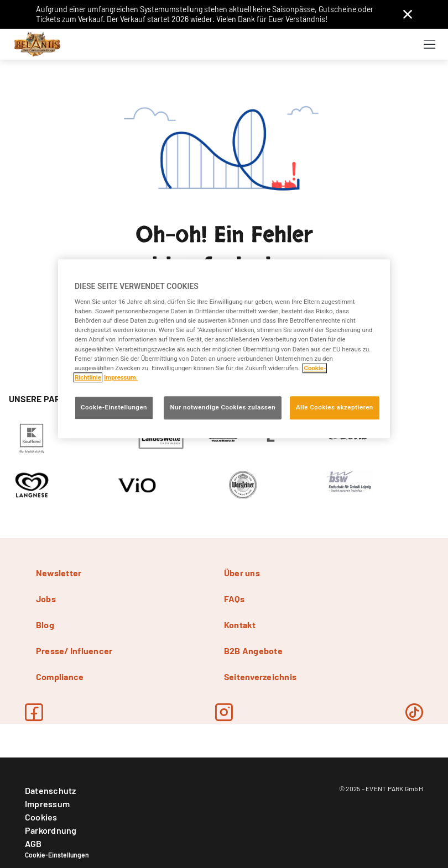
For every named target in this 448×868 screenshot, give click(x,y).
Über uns (242, 573)
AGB (33, 843)
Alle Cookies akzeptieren (335, 407)
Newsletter (59, 573)
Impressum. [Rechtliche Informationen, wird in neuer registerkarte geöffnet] (121, 377)
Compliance (60, 677)
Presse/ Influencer (74, 651)
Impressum (47, 804)
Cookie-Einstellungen (57, 855)
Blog (45, 625)
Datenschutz (51, 790)
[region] (224, 349)
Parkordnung (51, 830)
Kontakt (240, 625)
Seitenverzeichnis (260, 677)
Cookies (41, 817)
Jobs (46, 599)
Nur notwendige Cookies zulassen (223, 407)
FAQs (234, 599)
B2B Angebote (253, 651)
